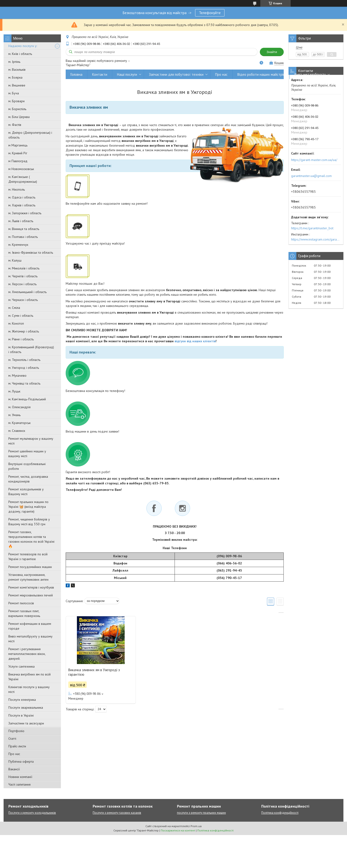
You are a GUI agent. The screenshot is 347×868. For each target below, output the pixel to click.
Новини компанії (20, 777)
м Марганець (18, 145)
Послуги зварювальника (26, 707)
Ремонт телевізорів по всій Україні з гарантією (28, 557)
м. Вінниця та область (24, 229)
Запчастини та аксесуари (26, 723)
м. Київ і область (20, 54)
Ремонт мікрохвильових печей (31, 595)
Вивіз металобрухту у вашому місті (30, 639)
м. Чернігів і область (23, 276)
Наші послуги (127, 74)
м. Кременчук (18, 245)
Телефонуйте (210, 13)
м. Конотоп (16, 323)
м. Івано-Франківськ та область (31, 252)
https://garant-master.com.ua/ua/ (314, 160)
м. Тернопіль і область (24, 360)
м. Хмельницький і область (27, 292)
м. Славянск (17, 431)
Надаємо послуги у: (23, 46)
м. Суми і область (21, 316)
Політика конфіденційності (280, 813)
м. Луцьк (14, 391)
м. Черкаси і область (23, 300)
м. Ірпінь (14, 62)
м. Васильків (17, 70)
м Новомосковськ (21, 169)
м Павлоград (18, 161)
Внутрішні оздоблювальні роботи (27, 466)
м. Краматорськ (19, 423)
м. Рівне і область (21, 339)
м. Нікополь (17, 189)
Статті (12, 739)
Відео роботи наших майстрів (261, 74)
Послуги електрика (22, 700)
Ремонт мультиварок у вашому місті (31, 441)
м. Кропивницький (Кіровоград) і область (31, 349)
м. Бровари (16, 101)
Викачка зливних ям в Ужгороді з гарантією (94, 672)
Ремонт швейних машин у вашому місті (27, 454)
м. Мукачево (17, 375)
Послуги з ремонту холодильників (32, 813)
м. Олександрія (19, 407)
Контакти (100, 74)
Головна (76, 74)
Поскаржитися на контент (178, 830)
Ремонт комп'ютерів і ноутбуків (31, 587)
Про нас (14, 754)
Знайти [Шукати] (272, 52)
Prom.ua (196, 826)
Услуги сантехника (21, 666)
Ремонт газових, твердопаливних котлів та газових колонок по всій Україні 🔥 (31, 539)
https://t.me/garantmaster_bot (312, 228)
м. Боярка (15, 77)
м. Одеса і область (22, 197)
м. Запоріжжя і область (25, 213)
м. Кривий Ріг (18, 153)
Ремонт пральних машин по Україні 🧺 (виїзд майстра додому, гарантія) (28, 507)
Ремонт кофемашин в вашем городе (30, 626)
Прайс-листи (17, 746)
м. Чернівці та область (24, 383)
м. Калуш (15, 260)
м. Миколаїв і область (24, 268)
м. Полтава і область (23, 237)
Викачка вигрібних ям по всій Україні (29, 677)
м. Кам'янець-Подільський (27, 399)
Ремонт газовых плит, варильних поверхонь (24, 613)
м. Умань (14, 415)
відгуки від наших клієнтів (195, 341)
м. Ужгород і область (24, 368)
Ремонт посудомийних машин (30, 567)
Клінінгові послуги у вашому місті (29, 689)
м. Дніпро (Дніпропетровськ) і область (30, 135)
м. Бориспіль (17, 109)
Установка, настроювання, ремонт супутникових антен (28, 577)
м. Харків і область (22, 205)
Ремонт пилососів (21, 603)
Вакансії (14, 769)
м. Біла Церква (19, 117)
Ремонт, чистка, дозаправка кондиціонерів (28, 479)
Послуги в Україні (21, 715)
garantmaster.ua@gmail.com (311, 176)
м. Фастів (15, 125)
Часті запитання (19, 784)
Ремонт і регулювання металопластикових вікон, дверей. (27, 654)
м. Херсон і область (22, 284)
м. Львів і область (21, 221)
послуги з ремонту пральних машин (201, 813)
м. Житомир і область (24, 331)
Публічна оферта (21, 761)
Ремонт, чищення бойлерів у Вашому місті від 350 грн (29, 522)
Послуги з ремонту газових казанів (117, 813)
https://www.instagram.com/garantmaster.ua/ (316, 239)
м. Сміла (14, 308)
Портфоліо (16, 731)
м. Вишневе (17, 85)
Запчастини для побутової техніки (176, 74)
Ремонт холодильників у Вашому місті (26, 492)
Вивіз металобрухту (310, 74)
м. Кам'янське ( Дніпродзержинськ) (23, 179)
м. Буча (14, 93)
